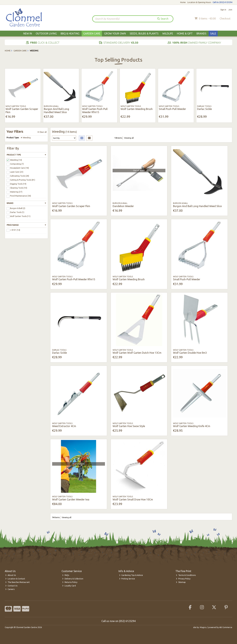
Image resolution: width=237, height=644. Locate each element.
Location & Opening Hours (199, 2)
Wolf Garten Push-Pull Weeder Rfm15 (95, 110)
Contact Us (11, 586)
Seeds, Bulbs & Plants (144, 34)
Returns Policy (70, 582)
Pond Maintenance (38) (20, 196)
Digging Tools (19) (18, 184)
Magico (203, 627)
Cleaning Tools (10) (19, 188)
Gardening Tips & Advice (131, 575)
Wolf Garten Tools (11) (20, 216)
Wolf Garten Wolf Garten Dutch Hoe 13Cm (137, 353)
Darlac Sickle (204, 109)
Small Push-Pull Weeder (172, 109)
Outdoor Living (46, 34)
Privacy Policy (183, 579)
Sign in (223, 10)
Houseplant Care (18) (19, 168)
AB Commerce (226, 627)
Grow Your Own (115, 34)
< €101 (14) (15, 230)
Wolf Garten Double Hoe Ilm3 (190, 353)
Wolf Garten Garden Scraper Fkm (71, 206)
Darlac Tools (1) (17, 212)
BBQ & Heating (70, 34)
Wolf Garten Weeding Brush (137, 109)
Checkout (225, 19)
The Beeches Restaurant (17, 582)
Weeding (26, 138)
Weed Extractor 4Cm (64, 426)
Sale (213, 34)
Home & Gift (185, 34)
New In (28, 34)
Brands (201, 34)
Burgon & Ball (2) (18, 208)
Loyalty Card (69, 586)
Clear (42, 132)
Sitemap (181, 582)
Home (183, 2)
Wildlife (168, 34)
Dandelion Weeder (123, 206)
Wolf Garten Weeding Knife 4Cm (192, 426)
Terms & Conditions (186, 575)
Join (230, 10)
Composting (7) (17, 164)
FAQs (66, 575)
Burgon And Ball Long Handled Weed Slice (56, 110)
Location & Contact (15, 579)
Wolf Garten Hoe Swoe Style (129, 426)
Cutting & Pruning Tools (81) (23, 180)
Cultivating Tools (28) (20, 176)
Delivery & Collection (73, 579)
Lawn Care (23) (17, 172)
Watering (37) (16, 192)
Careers (10, 589)
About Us (11, 575)
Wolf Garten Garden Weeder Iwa (71, 499)
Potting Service (127, 579)
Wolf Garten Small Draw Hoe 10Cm (133, 499)
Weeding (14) (16, 160)
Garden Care (92, 34)
